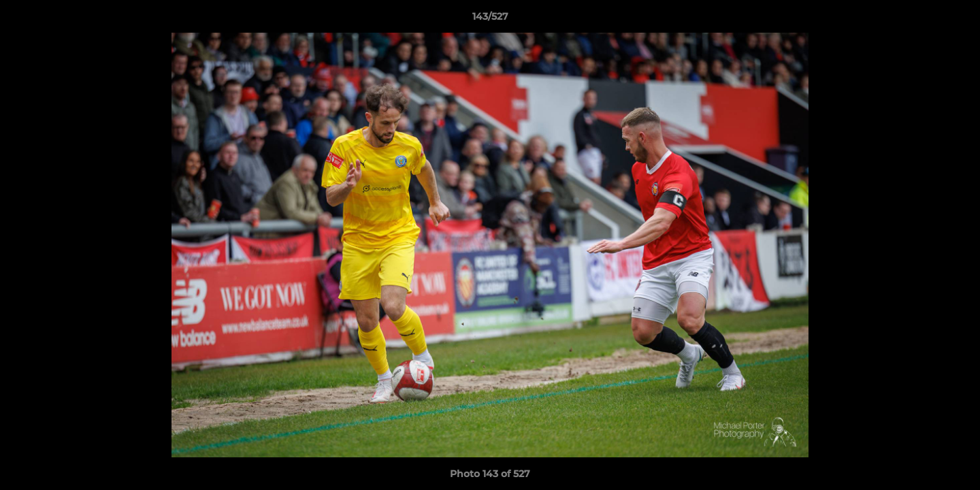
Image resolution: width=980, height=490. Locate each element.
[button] (955, 20)
